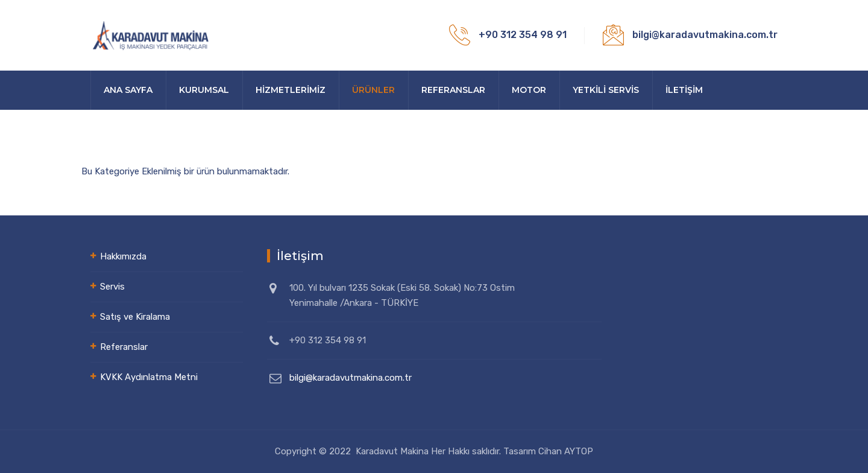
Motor (529, 90)
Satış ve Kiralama (135, 317)
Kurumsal (204, 90)
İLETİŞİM (684, 90)
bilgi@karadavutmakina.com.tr (351, 378)
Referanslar (453, 90)
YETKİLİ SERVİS (606, 90)
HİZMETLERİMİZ (291, 90)
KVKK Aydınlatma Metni (149, 377)
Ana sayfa (128, 90)
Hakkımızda (123, 256)
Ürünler (373, 90)
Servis (112, 287)
